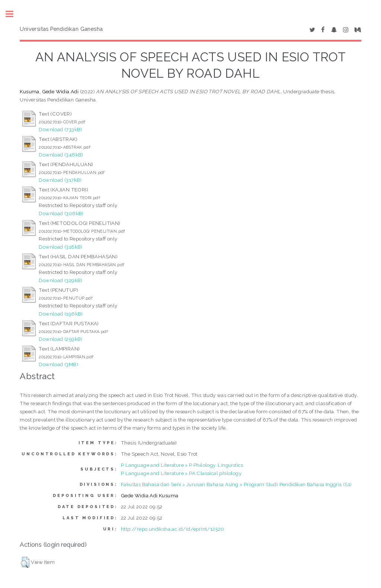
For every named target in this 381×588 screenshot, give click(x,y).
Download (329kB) (60, 280)
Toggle (13, 14)
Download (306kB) (61, 213)
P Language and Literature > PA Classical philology (181, 473)
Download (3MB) (58, 364)
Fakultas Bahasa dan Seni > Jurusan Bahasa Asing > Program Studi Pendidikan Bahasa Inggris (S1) (236, 484)
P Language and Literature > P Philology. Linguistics (182, 465)
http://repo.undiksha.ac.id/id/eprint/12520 (173, 529)
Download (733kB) (60, 129)
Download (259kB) (60, 339)
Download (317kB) (60, 180)
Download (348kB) (61, 155)
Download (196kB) (61, 314)
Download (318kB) (60, 247)
